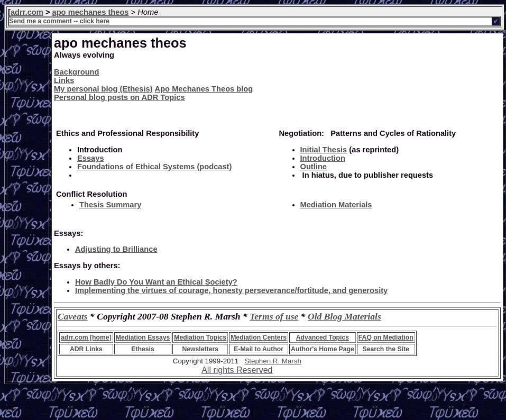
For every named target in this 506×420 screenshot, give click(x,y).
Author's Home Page (323, 349)
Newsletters (200, 349)
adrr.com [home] (86, 337)
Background (77, 72)
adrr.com (27, 12)
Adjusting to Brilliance (116, 249)
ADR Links (86, 349)
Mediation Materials (336, 205)
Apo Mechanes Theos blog (204, 89)
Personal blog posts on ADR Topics (119, 97)
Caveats (73, 316)
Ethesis (142, 349)
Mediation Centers (259, 337)
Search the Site (386, 349)
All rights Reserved (237, 370)
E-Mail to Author (259, 349)
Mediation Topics (200, 337)
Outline (314, 167)
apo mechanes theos (91, 12)
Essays (91, 158)
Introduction (323, 158)
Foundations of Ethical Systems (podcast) (154, 167)
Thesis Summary (110, 205)
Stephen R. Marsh (273, 361)
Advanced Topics (323, 337)
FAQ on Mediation (386, 337)
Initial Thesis (324, 150)
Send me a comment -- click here (59, 21)
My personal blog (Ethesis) (103, 89)
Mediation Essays (143, 337)
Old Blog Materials (344, 316)
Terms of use (274, 316)
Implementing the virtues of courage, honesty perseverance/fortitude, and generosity (231, 290)
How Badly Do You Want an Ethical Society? (156, 282)
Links (64, 80)
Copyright (188, 361)
